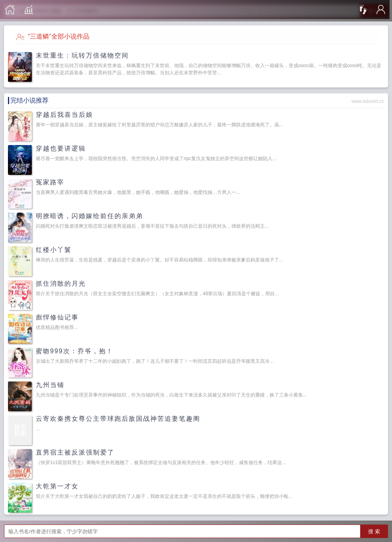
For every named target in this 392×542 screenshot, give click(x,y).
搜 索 (374, 531)
